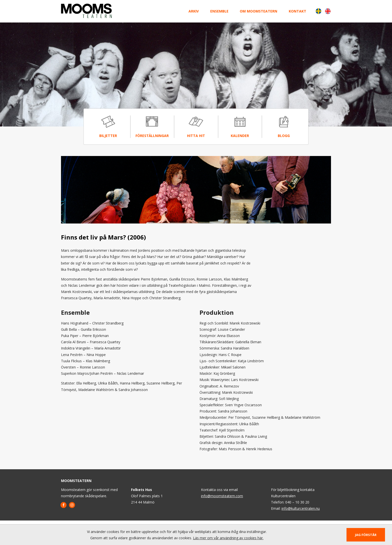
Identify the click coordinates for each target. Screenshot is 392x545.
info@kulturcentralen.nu (301, 508)
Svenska (318, 11)
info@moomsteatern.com (222, 496)
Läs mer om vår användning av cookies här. (228, 538)
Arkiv (194, 11)
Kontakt (297, 11)
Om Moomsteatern (258, 11)
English (328, 11)
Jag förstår (366, 535)
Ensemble (219, 11)
